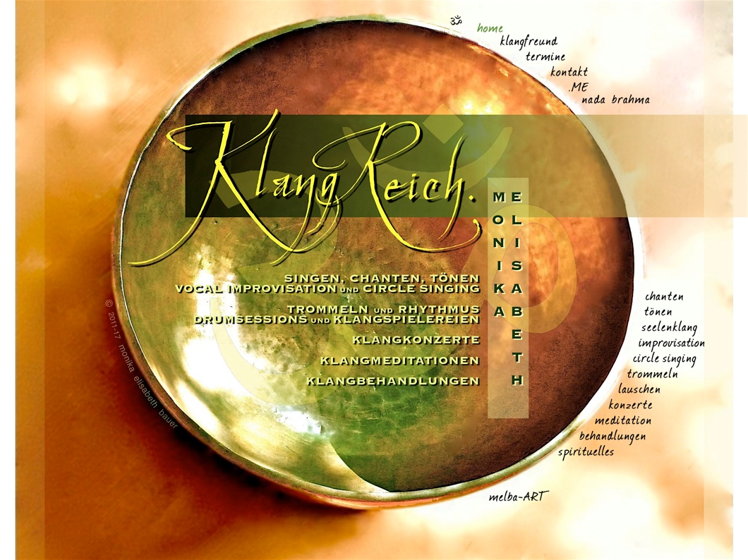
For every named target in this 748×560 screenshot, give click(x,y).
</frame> (55, 47)
